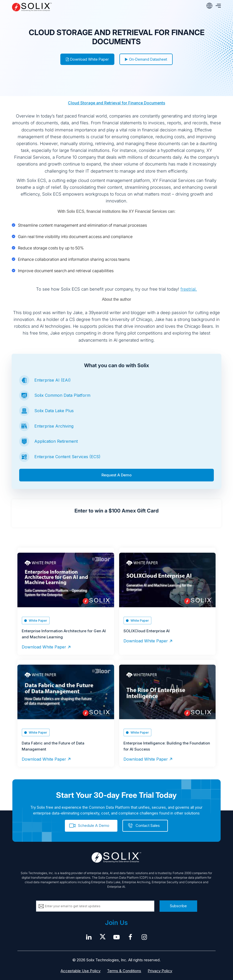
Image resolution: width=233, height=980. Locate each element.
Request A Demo (116, 475)
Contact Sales (148, 825)
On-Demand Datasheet (146, 59)
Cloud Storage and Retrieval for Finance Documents (116, 103)
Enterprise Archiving (54, 426)
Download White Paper (87, 59)
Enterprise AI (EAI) (53, 380)
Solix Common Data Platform (62, 395)
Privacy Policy (160, 971)
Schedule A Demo (94, 825)
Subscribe (178, 906)
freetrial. (189, 289)
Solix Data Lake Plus (54, 411)
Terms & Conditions (124, 971)
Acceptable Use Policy (81, 971)
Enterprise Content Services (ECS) (67, 457)
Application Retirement (56, 441)
